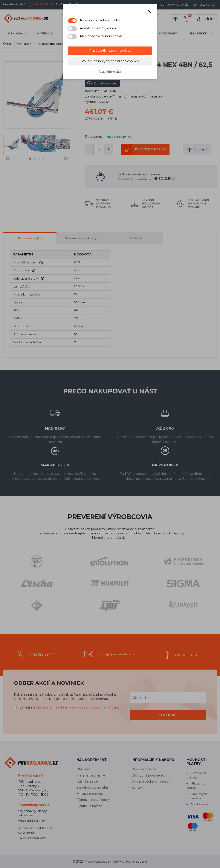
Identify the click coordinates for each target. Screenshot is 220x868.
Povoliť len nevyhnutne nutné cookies (110, 61)
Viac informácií (110, 72)
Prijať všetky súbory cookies (110, 51)
